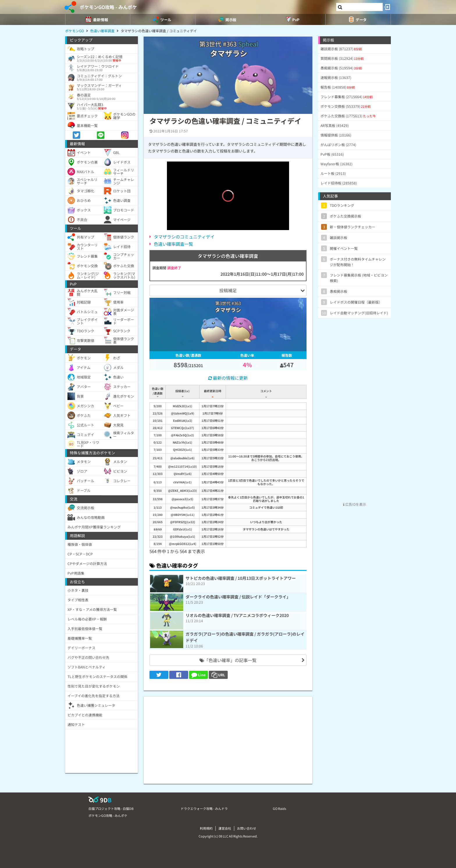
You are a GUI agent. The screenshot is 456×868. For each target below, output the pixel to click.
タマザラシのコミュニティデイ (184, 237)
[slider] (228, 217)
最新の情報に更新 (228, 378)
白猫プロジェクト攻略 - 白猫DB (111, 808)
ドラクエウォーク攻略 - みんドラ (204, 808)
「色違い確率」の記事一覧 (228, 660)
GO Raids (279, 808)
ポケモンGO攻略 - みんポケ (108, 7)
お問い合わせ (247, 828)
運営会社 (225, 828)
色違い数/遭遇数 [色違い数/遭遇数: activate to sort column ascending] (158, 391)
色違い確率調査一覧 (173, 244)
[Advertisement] (228, 737)
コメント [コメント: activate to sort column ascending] (266, 391)
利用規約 (206, 828)
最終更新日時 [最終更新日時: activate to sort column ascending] (213, 391)
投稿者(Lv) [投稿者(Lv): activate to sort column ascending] (182, 391)
